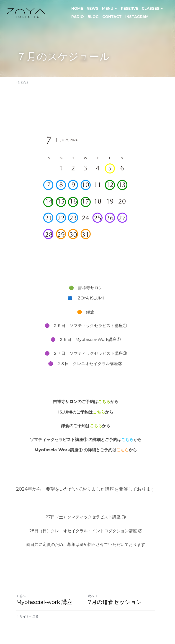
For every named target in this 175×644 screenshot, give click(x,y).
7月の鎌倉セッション (117, 602)
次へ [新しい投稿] (95, 596)
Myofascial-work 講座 (47, 602)
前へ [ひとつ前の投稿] (21, 596)
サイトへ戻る (27, 616)
